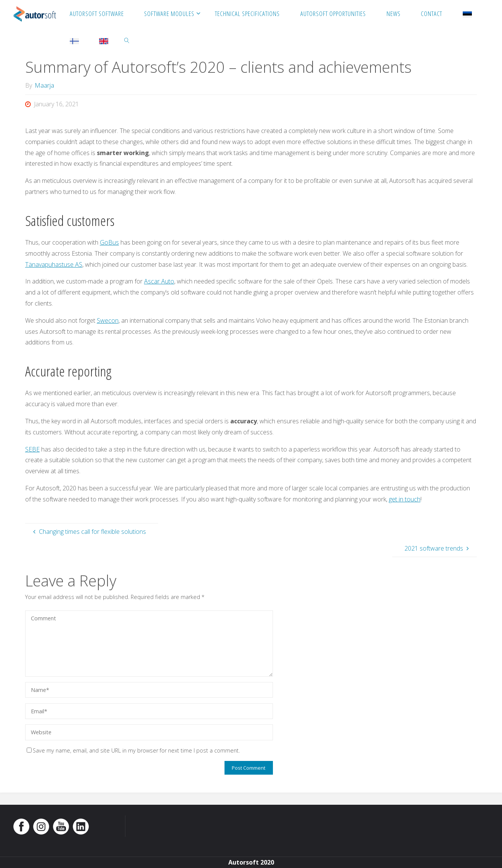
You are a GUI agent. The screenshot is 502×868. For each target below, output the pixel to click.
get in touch (405, 499)
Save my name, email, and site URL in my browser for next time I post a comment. (133, 750)
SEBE (32, 449)
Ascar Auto (159, 281)
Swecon (108, 320)
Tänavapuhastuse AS (54, 264)
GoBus (109, 242)
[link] (127, 40)
